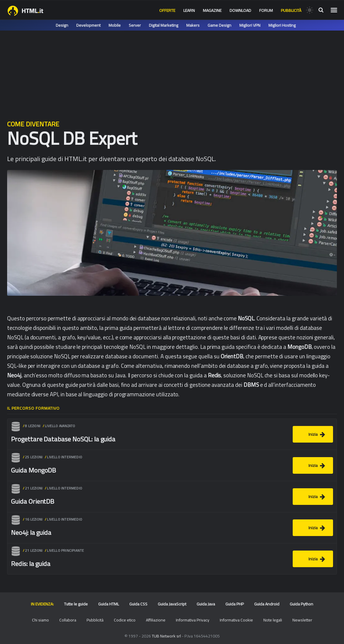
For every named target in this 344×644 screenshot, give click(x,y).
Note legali (273, 620)
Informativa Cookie (236, 620)
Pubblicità (291, 10)
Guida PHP (235, 604)
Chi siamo (40, 620)
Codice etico (125, 620)
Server (135, 25)
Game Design (219, 25)
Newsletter (302, 620)
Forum (266, 10)
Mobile (115, 25)
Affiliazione (156, 620)
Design (62, 25)
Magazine (212, 10)
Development (88, 25)
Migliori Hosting (282, 25)
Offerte (167, 10)
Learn (189, 10)
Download (240, 10)
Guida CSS (138, 604)
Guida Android (267, 604)
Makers (193, 25)
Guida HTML (109, 604)
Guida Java (206, 604)
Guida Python (301, 604)
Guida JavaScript (172, 604)
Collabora (68, 620)
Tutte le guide (76, 604)
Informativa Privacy (193, 620)
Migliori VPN (250, 25)
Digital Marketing (164, 25)
